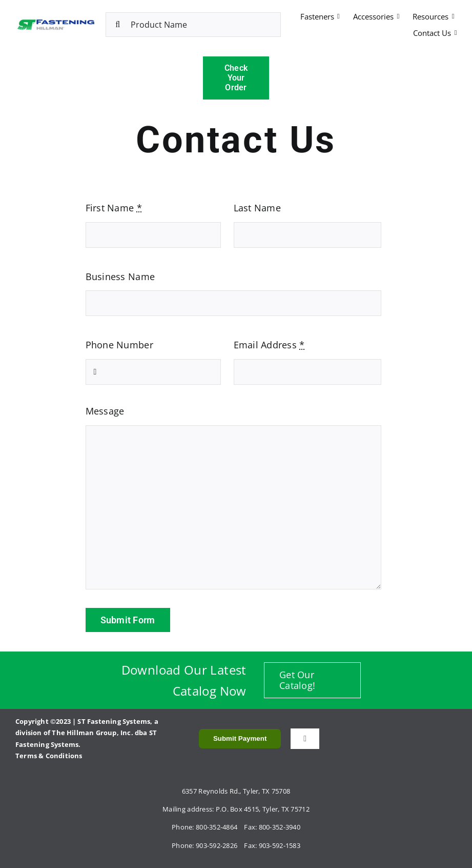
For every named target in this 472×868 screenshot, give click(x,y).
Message (105, 411)
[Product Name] (193, 25)
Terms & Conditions (49, 756)
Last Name (257, 208)
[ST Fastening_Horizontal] (56, 21)
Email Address (269, 345)
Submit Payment (240, 738)
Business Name (120, 277)
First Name (114, 208)
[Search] (118, 25)
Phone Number (119, 345)
